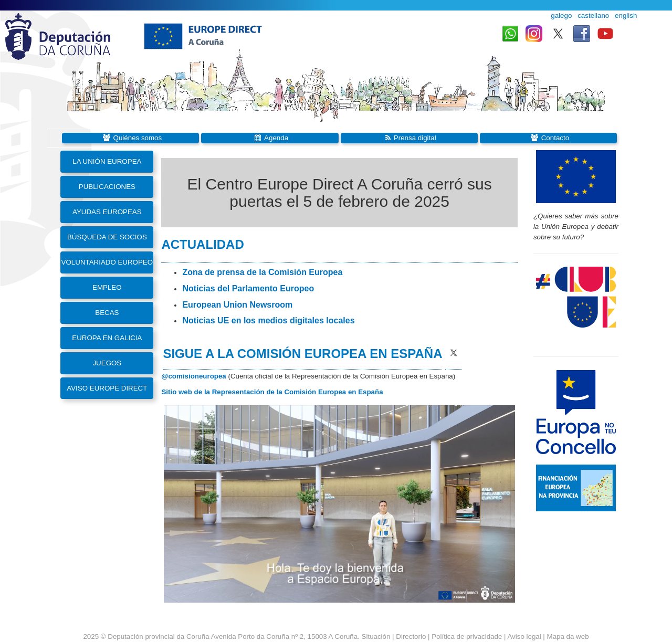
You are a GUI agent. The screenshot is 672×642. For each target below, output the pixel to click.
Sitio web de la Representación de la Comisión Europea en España (272, 392)
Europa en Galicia (107, 338)
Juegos (107, 363)
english (626, 15)
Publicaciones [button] (107, 187)
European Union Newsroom (237, 305)
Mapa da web (568, 636)
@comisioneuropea (193, 376)
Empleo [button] (107, 287)
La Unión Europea (107, 161)
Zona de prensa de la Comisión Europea (262, 272)
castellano (593, 15)
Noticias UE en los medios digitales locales (268, 320)
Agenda (276, 138)
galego (561, 15)
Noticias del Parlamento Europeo (248, 288)
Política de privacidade (467, 636)
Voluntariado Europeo (107, 262)
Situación (376, 636)
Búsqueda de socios (107, 237)
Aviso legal (524, 636)
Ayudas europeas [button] (107, 212)
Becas (107, 313)
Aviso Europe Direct (107, 388)
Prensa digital (415, 138)
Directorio (412, 636)
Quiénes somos (138, 138)
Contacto (555, 138)
